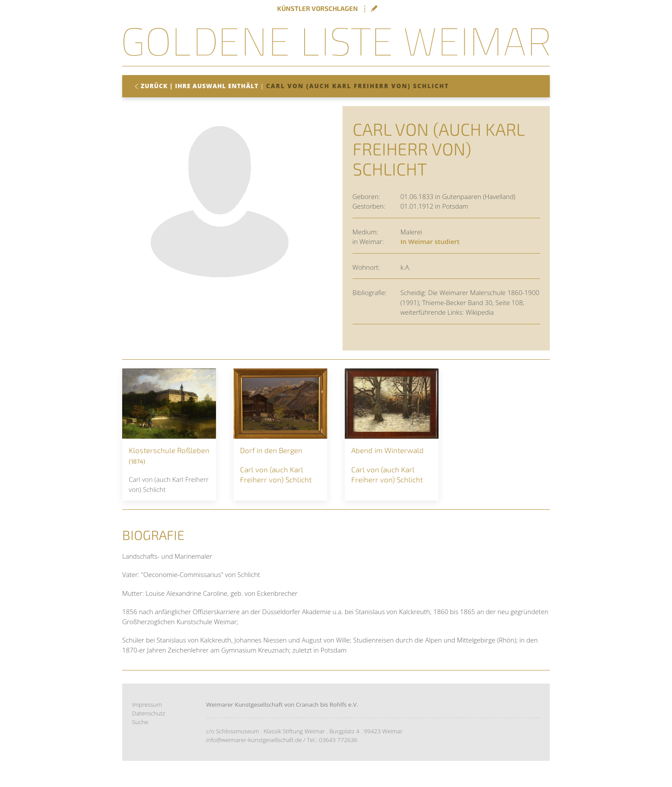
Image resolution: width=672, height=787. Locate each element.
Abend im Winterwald (387, 450)
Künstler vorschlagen (317, 8)
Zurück (154, 86)
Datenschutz (149, 713)
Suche (140, 722)
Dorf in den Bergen (271, 450)
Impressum (147, 704)
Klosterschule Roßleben (169, 450)
